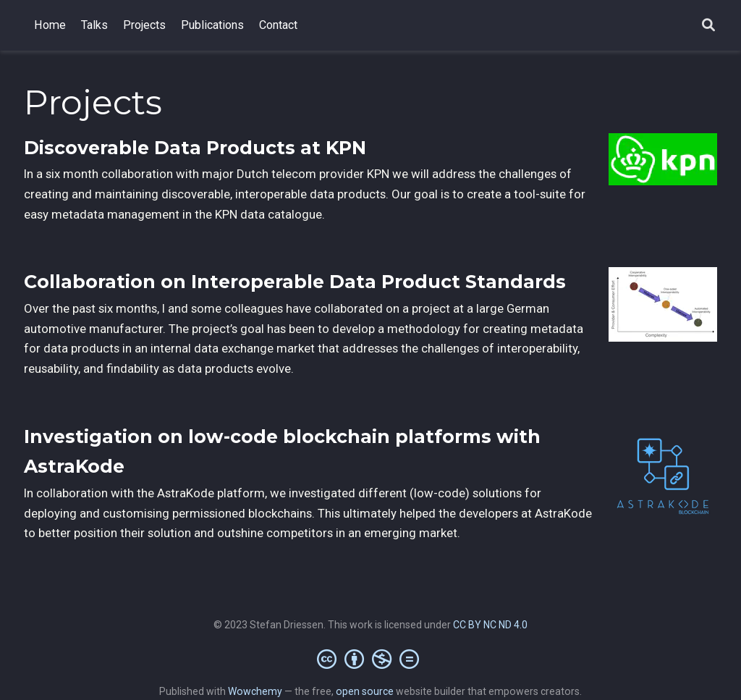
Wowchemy (255, 691)
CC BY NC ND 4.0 (490, 625)
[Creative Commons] (371, 659)
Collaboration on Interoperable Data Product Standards (295, 282)
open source (365, 691)
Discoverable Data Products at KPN (195, 148)
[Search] (708, 26)
